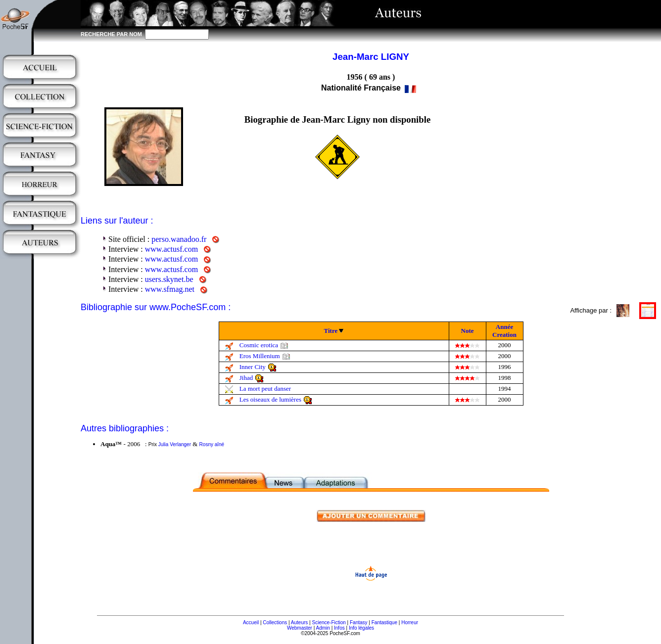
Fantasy (359, 622)
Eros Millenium (260, 356)
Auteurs (299, 622)
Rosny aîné (212, 444)
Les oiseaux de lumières (270, 399)
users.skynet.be (169, 279)
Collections (275, 622)
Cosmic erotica (259, 345)
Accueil (251, 622)
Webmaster (300, 628)
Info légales (361, 628)
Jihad (246, 378)
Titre (331, 331)
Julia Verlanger (175, 444)
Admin (323, 628)
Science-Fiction (329, 622)
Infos (339, 628)
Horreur (410, 622)
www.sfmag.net (170, 289)
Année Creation (504, 331)
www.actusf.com (171, 249)
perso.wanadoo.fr (179, 239)
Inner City (253, 367)
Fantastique (384, 622)
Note (468, 331)
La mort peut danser (265, 389)
